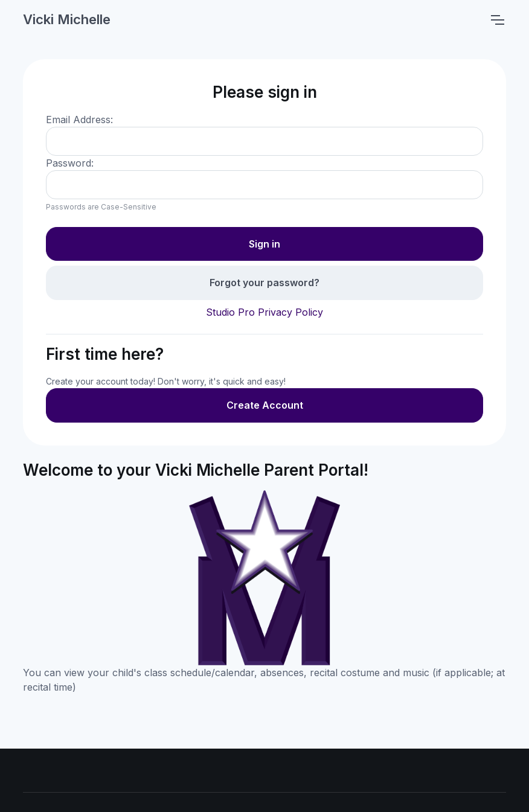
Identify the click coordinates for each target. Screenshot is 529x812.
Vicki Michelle (67, 19)
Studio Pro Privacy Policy (264, 312)
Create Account (265, 405)
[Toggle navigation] (497, 20)
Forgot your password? (264, 283)
